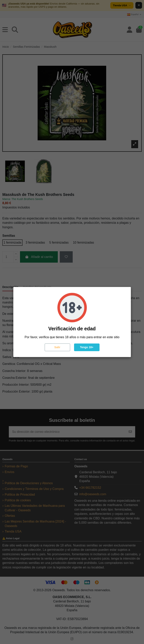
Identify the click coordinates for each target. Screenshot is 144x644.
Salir (57, 347)
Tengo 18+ (87, 347)
